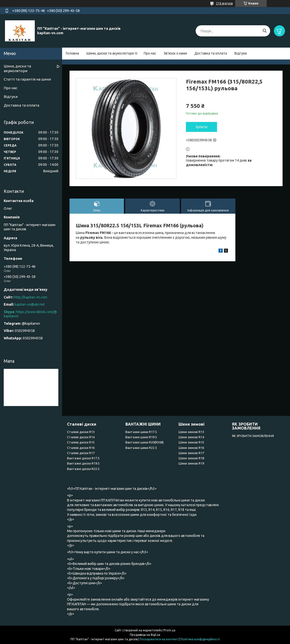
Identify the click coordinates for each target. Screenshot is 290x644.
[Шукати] (265, 31)
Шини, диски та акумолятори (110, 53)
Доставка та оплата (211, 53)
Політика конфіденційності (200, 639)
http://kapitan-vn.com (31, 297)
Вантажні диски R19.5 (83, 463)
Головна (72, 53)
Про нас (150, 53)
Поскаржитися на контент (159, 639)
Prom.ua (169, 630)
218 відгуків (224, 3)
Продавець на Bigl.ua (145, 635)
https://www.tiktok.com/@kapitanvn (30, 314)
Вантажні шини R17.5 (141, 432)
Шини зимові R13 (191, 432)
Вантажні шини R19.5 (141, 437)
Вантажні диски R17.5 (83, 458)
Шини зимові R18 (191, 458)
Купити (202, 127)
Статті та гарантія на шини (27, 79)
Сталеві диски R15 (81, 442)
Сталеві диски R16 (81, 448)
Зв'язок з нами (175, 53)
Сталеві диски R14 (81, 437)
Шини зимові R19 (191, 463)
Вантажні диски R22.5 (83, 469)
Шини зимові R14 (191, 437)
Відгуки (241, 53)
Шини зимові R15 (191, 442)
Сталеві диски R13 (81, 432)
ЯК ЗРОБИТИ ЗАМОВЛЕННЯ (253, 436)
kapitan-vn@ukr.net (30, 304)
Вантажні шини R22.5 (141, 448)
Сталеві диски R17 (81, 453)
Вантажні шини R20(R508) (145, 442)
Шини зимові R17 (191, 453)
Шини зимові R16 (191, 448)
